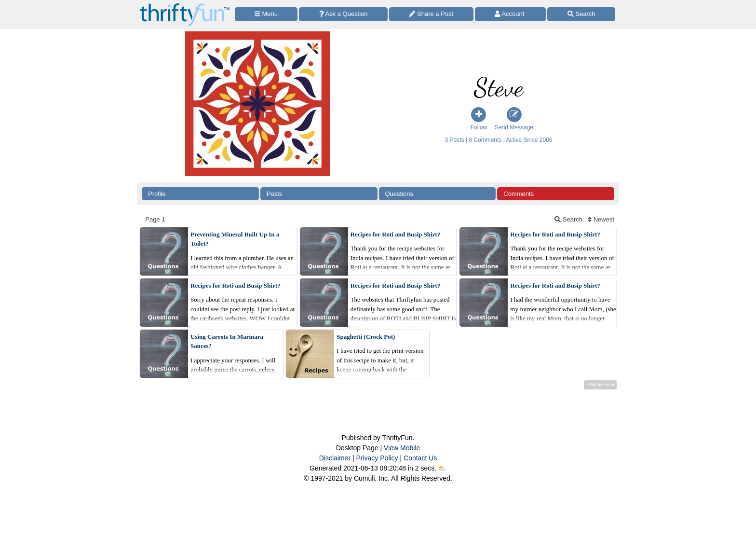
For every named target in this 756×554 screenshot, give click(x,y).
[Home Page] (185, 6)
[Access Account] (511, 14)
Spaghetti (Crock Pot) (366, 337)
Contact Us (420, 458)
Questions (399, 194)
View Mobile (402, 448)
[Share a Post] (431, 14)
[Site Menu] (266, 14)
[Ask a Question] (343, 14)
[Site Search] (581, 14)
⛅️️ (442, 468)
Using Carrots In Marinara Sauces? (227, 341)
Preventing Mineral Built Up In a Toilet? (235, 239)
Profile (157, 194)
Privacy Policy (377, 458)
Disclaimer (335, 458)
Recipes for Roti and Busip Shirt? (395, 234)
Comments (519, 194)
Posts (275, 194)
